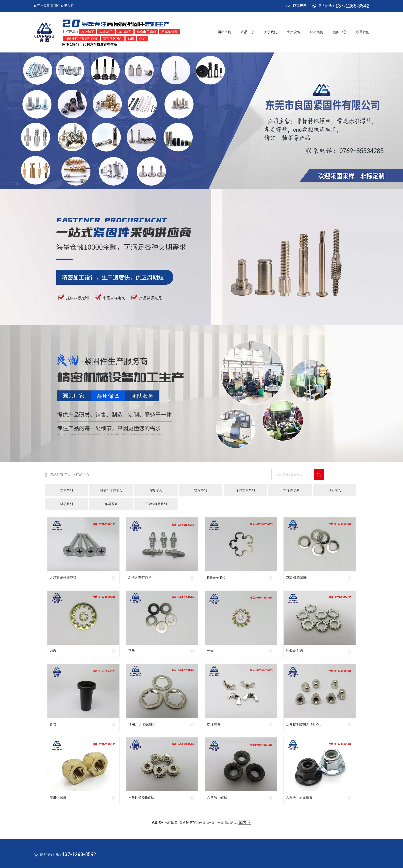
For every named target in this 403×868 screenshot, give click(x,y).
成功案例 (317, 32)
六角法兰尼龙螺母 (299, 798)
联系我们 (363, 32)
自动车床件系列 (111, 490)
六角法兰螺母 (217, 798)
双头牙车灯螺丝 (140, 578)
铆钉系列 (335, 490)
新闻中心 (340, 32)
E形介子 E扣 (216, 578)
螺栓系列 (201, 490)
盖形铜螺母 (58, 798)
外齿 (210, 651)
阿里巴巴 (296, 6)
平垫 (132, 651)
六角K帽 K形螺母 (141, 798)
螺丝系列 (67, 490)
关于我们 (271, 32)
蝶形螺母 (214, 724)
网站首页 (224, 32)
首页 (68, 475)
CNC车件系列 (290, 490)
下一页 (219, 823)
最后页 (228, 823)
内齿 (53, 651)
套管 (53, 724)
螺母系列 (156, 490)
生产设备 (294, 32)
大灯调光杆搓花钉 (63, 578)
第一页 (201, 823)
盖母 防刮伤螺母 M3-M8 (304, 724)
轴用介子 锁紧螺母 (142, 724)
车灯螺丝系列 (245, 490)
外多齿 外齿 (294, 651)
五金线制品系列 (156, 504)
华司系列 (111, 504)
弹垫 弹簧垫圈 (296, 578)
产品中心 (247, 32)
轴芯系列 (67, 504)
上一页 (210, 823)
